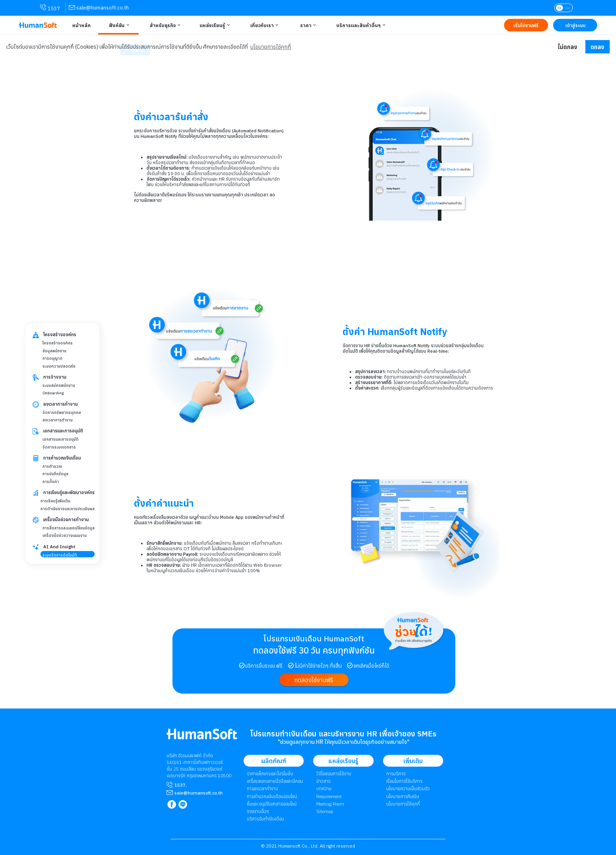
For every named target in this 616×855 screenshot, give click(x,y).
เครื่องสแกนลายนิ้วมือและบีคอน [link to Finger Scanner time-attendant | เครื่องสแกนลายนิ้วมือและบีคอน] (275, 781)
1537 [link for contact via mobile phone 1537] (50, 8)
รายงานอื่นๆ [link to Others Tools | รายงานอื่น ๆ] (258, 811)
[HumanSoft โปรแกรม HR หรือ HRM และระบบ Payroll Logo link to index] (38, 25)
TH (559, 8)
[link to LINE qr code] (184, 805)
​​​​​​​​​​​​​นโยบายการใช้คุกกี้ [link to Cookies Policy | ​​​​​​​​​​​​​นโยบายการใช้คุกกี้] (403, 804)
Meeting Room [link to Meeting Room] (330, 804)
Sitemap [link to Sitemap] (325, 811)
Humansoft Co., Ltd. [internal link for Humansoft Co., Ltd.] (298, 846)
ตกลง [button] (597, 47)
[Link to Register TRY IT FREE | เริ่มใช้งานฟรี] (526, 25)
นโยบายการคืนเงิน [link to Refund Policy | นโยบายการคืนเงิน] (403, 796)
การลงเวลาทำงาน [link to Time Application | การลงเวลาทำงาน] (262, 788)
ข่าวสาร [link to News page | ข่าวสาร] (323, 781)
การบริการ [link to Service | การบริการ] (396, 774)
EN (567, 8)
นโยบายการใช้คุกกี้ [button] (271, 47)
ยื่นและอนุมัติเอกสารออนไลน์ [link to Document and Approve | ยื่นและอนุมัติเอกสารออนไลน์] (272, 804)
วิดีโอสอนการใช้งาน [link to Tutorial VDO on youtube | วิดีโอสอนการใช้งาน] (334, 774)
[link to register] (314, 680)
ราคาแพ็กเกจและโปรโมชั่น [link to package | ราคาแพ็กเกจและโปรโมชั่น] (270, 774)
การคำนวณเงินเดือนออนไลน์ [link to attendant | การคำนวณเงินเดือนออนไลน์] (272, 796)
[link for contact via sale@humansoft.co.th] (99, 8)
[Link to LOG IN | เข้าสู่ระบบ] (575, 25)
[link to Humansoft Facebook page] (172, 805)
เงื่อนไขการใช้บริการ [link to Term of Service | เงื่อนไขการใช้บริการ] (404, 781)
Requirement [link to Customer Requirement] (329, 796)
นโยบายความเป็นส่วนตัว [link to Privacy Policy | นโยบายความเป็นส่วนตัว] (408, 788)
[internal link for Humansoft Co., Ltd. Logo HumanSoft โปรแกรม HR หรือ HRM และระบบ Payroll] (202, 737)
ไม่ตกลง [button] (567, 47)
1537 (180, 785)
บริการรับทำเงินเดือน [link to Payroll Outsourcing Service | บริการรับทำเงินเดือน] (265, 819)
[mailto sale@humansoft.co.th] (199, 793)
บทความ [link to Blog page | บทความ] (324, 788)
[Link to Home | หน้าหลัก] (80, 25)
